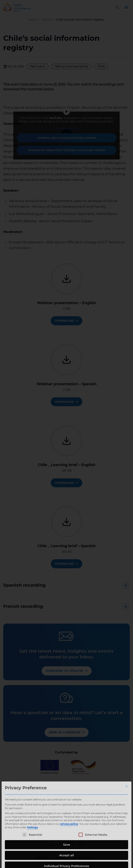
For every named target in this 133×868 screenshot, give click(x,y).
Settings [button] (33, 854)
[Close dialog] (127, 813)
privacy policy (69, 851)
